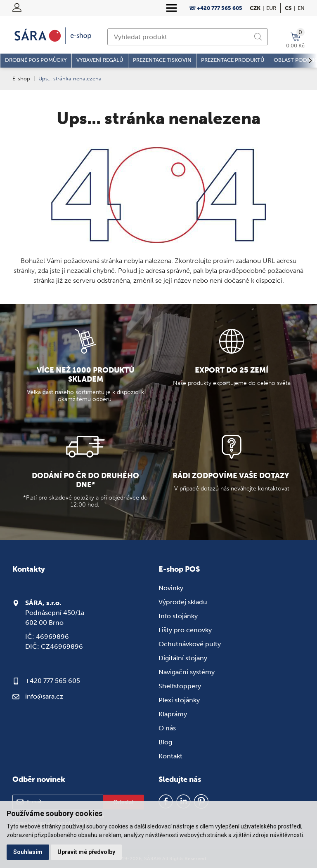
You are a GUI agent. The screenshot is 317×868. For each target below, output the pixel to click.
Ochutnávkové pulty (190, 644)
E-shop (21, 79)
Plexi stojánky (179, 700)
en (301, 8)
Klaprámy (173, 714)
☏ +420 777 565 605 (216, 8)
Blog (165, 742)
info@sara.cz (44, 696)
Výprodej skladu (183, 602)
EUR (271, 8)
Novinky (171, 588)
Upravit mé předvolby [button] (86, 852)
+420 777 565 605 (53, 681)
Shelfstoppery (180, 686)
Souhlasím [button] (28, 852)
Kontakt (170, 756)
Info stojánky (178, 616)
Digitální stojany (183, 658)
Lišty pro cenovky (185, 630)
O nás (167, 728)
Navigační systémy (187, 672)
